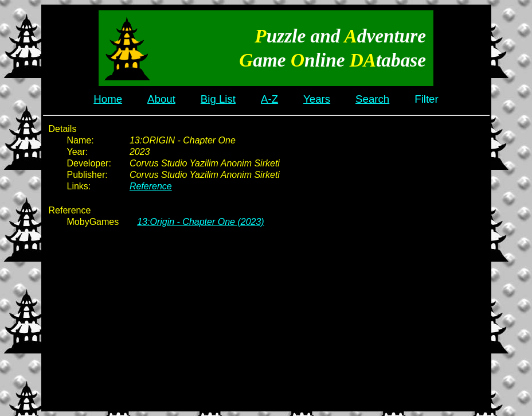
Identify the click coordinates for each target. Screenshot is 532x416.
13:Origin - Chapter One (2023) (200, 222)
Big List (218, 99)
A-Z (269, 99)
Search (372, 99)
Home (108, 99)
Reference (151, 186)
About (161, 99)
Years (317, 99)
